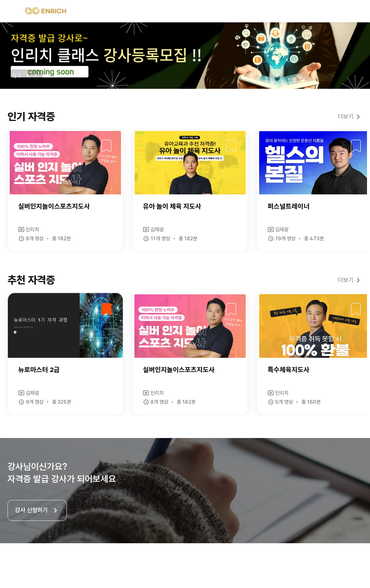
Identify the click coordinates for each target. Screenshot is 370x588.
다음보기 (35, 75)
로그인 (356, 11)
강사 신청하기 (31, 510)
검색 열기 (339, 11)
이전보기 (28, 75)
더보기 (346, 117)
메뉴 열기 (14, 11)
